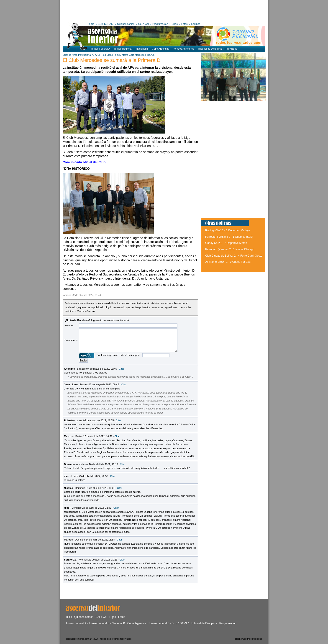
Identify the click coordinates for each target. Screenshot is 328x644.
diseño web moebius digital (249, 639)
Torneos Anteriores (184, 49)
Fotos (184, 24)
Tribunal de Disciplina (210, 49)
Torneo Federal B (99, 623)
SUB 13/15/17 (106, 24)
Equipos (196, 24)
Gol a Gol (101, 617)
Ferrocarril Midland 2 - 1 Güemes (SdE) (229, 237)
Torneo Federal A (100, 49)
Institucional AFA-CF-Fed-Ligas (95, 55)
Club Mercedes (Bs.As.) (142, 55)
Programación (160, 24)
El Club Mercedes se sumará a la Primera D (111, 60)
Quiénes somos (126, 24)
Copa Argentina (161, 49)
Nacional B (142, 49)
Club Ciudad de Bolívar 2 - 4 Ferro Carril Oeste (234, 256)
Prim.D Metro (121, 55)
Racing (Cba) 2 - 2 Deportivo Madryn (228, 230)
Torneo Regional (123, 49)
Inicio (91, 24)
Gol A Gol (143, 24)
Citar (122, 369)
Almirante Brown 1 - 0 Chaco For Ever (228, 262)
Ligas (175, 24)
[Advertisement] (129, 10)
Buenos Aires (70, 55)
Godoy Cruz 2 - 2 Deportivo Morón (226, 243)
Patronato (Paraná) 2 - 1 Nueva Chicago (230, 249)
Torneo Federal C (159, 623)
